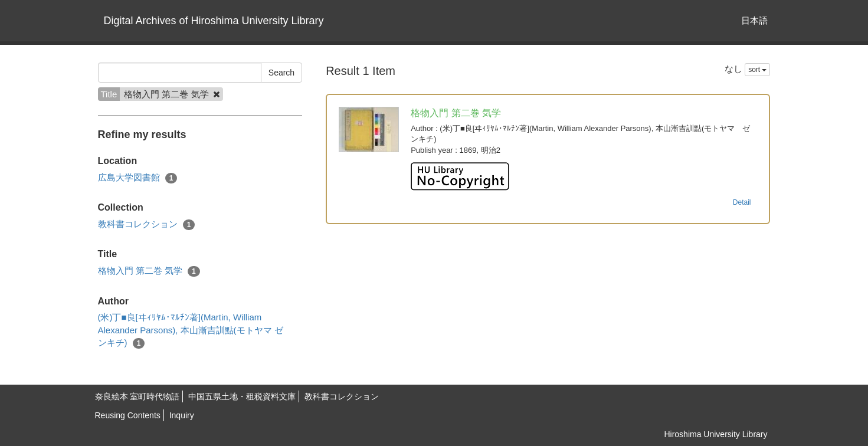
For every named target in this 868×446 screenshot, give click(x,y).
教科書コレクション (147, 224)
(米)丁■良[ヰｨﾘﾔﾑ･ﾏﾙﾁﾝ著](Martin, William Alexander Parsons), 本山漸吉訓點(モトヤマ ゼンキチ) (191, 330)
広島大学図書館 (138, 178)
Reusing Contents (128, 415)
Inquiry (182, 415)
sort (757, 70)
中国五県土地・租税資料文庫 (242, 396)
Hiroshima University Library (715, 434)
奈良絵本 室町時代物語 (137, 396)
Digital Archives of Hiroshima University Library (214, 21)
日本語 (754, 20)
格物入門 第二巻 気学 (149, 271)
